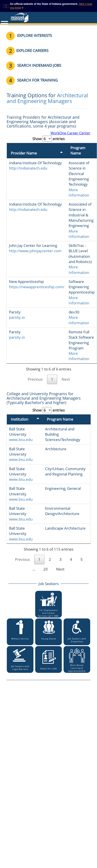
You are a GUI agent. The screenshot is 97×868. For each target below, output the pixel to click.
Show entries (48, 139)
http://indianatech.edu (28, 168)
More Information (79, 192)
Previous (35, 379)
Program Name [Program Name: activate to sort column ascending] (78, 150)
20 (46, 569)
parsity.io (17, 317)
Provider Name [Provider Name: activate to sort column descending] (24, 153)
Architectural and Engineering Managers (47, 98)
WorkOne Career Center (70, 133)
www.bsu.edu (21, 440)
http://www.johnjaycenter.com (35, 251)
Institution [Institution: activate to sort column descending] (19, 419)
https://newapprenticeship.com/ (37, 287)
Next (66, 379)
